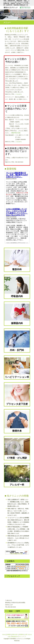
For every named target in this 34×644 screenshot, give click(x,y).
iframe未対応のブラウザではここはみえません (17, 207)
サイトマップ (22, 637)
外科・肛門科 (17, 341)
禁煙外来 (17, 422)
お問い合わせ (28, 635)
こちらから (18, 94)
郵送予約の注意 (16, 133)
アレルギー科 (17, 476)
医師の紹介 (15, 635)
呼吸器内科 (17, 287)
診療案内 (9, 635)
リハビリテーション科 (17, 368)
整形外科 (17, 260)
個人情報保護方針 (13, 637)
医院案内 (21, 635)
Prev (2, 14)
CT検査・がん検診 (17, 449)
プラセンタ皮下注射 (17, 395)
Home (4, 635)
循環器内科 (17, 314)
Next (32, 14)
